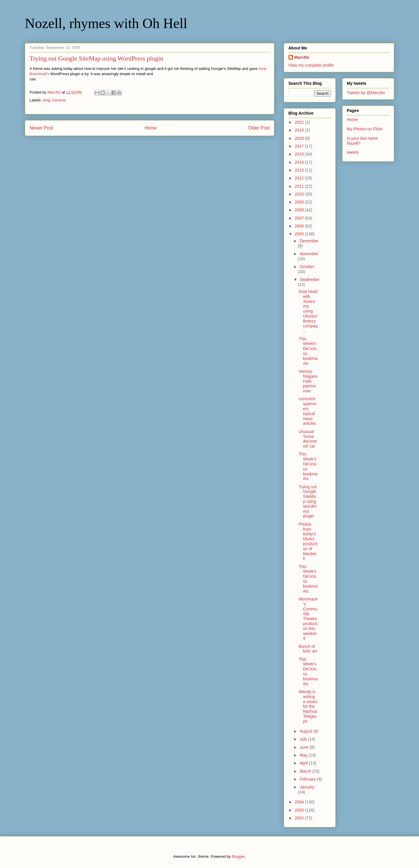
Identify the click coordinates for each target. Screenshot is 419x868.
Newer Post (41, 128)
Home (151, 128)
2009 (300, 202)
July (304, 739)
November (309, 254)
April (304, 763)
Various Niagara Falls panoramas (308, 381)
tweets (353, 152)
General (59, 100)
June (304, 747)
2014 (300, 162)
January (307, 787)
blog (47, 100)
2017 (300, 146)
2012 (300, 178)
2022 (300, 122)
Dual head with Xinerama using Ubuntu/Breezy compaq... (308, 311)
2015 (300, 154)
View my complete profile (311, 65)
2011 (300, 186)
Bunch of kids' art (308, 649)
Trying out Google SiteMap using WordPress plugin (308, 502)
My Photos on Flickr (365, 129)
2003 (300, 810)
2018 (300, 138)
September (309, 279)
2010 (300, 194)
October (307, 267)
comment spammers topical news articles (308, 411)
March (306, 771)
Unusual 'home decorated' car (308, 439)
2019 (300, 130)
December (309, 241)
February (308, 779)
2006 (300, 226)
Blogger (238, 856)
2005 (300, 234)
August (306, 731)
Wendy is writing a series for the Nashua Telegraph (308, 706)
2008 (300, 210)
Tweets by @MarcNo (366, 93)
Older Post (259, 128)
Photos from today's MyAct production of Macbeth (308, 541)
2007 (300, 218)
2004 (300, 802)
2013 (300, 170)
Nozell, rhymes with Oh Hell (106, 23)
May (304, 755)
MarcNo (302, 57)
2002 (300, 818)
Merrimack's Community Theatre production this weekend (308, 619)
